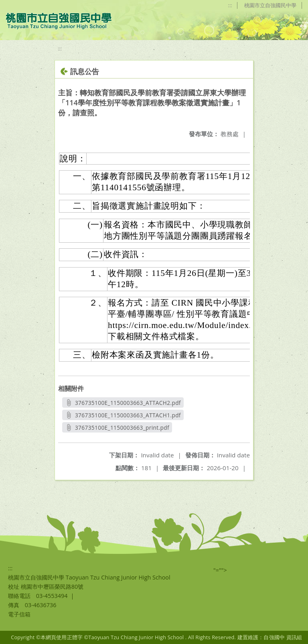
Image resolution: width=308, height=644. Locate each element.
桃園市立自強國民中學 (270, 5)
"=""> (220, 570)
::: (229, 5)
